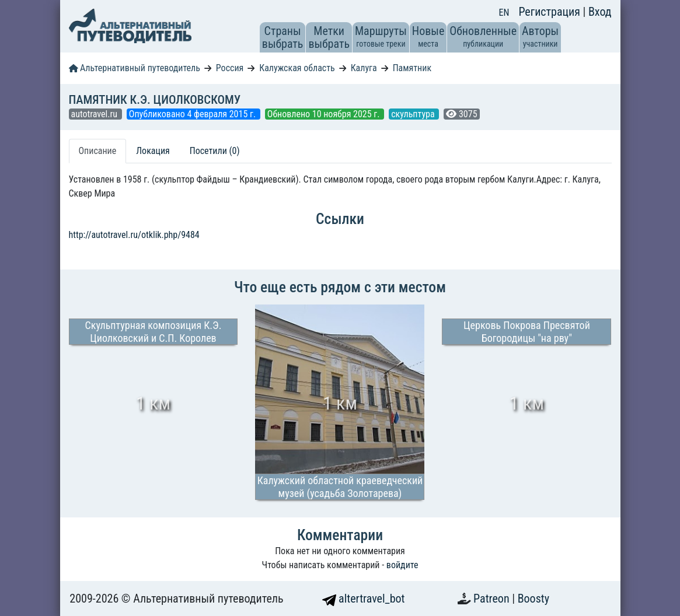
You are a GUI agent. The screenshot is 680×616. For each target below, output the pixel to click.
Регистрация (550, 12)
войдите (402, 565)
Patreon (493, 598)
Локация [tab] (153, 151)
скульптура (414, 114)
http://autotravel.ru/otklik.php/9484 (134, 235)
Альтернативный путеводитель (135, 68)
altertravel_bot (364, 598)
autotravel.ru (95, 114)
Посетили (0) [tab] (215, 151)
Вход (600, 12)
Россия (230, 68)
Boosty (533, 598)
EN (504, 13)
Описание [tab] (98, 151)
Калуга (364, 68)
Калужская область (297, 68)
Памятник (412, 68)
